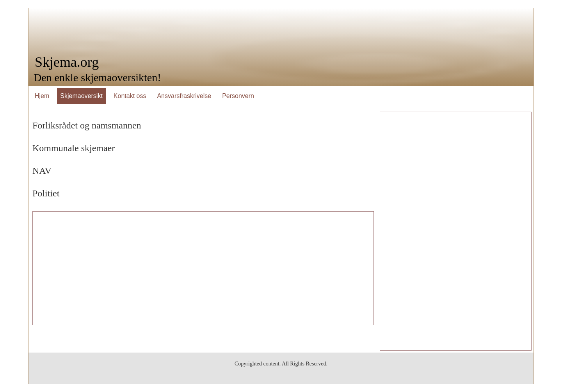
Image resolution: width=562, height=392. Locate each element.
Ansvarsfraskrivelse (184, 96)
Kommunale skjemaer (74, 148)
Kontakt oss (130, 96)
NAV (42, 171)
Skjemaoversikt (81, 96)
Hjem (42, 96)
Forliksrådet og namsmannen (87, 125)
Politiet (46, 193)
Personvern (238, 96)
